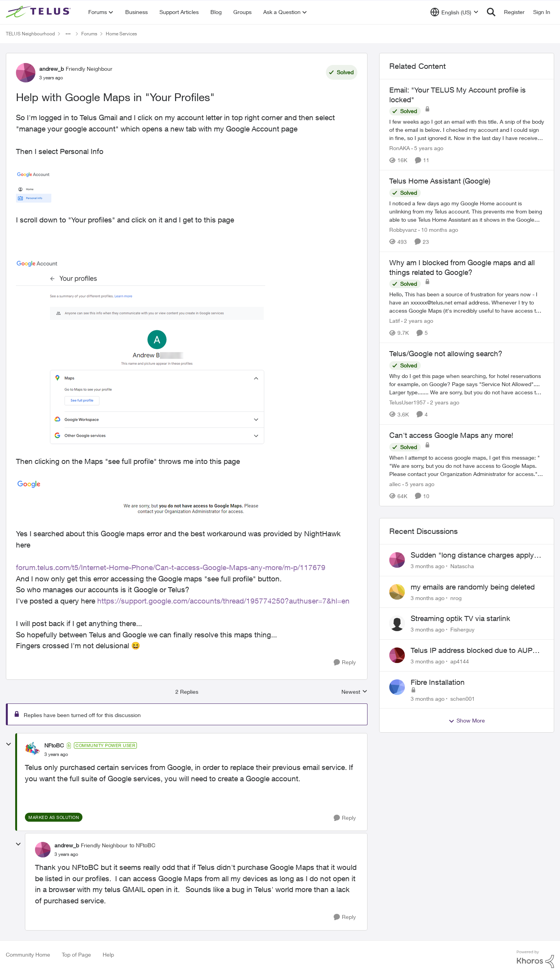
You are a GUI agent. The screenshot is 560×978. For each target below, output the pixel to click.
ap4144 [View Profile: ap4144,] (460, 661)
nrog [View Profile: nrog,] (456, 597)
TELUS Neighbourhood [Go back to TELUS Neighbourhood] (30, 34)
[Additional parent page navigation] (68, 34)
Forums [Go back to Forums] (89, 34)
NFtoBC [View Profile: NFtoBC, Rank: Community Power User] (54, 745)
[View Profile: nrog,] (397, 592)
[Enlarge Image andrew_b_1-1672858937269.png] (141, 352)
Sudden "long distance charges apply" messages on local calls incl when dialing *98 (474, 555)
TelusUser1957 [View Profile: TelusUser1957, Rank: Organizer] (408, 402)
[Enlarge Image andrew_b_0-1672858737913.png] (34, 186)
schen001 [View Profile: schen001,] (463, 698)
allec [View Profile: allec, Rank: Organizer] (395, 484)
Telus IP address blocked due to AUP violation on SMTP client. (472, 651)
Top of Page (76, 954)
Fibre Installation (438, 682)
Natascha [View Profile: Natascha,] (462, 566)
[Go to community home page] (39, 12)
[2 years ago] (417, 321)
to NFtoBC (142, 845)
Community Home (28, 954)
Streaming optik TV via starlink (460, 618)
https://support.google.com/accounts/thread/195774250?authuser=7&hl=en (223, 601)
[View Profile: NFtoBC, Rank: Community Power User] (33, 750)
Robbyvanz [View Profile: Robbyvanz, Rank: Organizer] (403, 230)
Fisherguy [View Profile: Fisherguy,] (462, 629)
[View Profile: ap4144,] (397, 655)
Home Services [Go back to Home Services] (121, 34)
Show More (467, 721)
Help (108, 954)
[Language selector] (454, 12)
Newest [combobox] (354, 692)
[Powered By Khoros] (535, 959)
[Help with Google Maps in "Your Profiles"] (56, 754)
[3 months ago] (428, 566)
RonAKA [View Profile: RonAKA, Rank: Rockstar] (400, 148)
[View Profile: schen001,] (397, 687)
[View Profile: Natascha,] (397, 560)
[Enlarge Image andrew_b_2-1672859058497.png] (138, 497)
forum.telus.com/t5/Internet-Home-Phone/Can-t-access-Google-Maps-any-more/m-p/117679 (171, 567)
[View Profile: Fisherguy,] (397, 623)
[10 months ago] (438, 230)
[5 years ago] (427, 148)
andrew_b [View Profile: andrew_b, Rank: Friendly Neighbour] (52, 69)
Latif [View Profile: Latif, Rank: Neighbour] (395, 321)
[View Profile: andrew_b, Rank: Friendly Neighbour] (26, 73)
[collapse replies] (9, 744)
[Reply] (345, 662)
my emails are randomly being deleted (473, 587)
